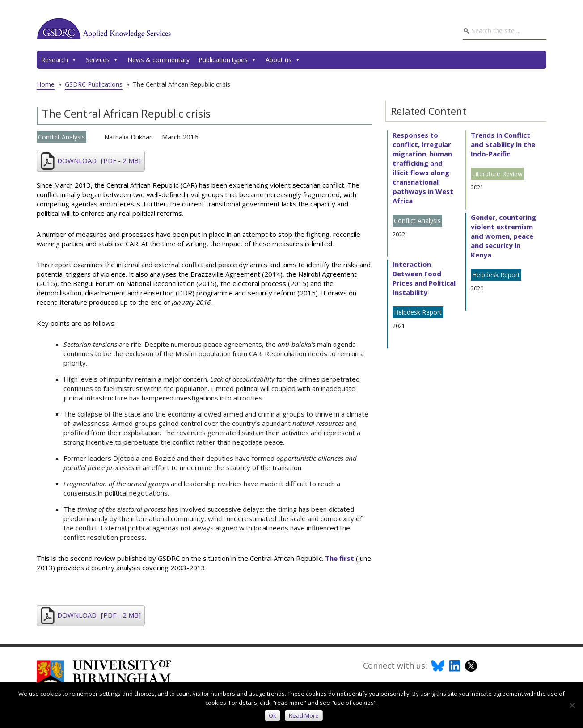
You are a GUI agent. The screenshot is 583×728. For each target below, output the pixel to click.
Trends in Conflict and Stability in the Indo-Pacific (503, 144)
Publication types (228, 60)
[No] (572, 705)
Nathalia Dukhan (129, 137)
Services (102, 60)
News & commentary (158, 60)
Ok (272, 715)
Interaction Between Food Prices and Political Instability (424, 278)
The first (340, 558)
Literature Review (497, 174)
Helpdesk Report (418, 312)
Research (59, 60)
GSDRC (104, 29)
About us (283, 60)
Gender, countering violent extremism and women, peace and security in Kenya (503, 236)
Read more (304, 715)
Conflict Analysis (61, 137)
